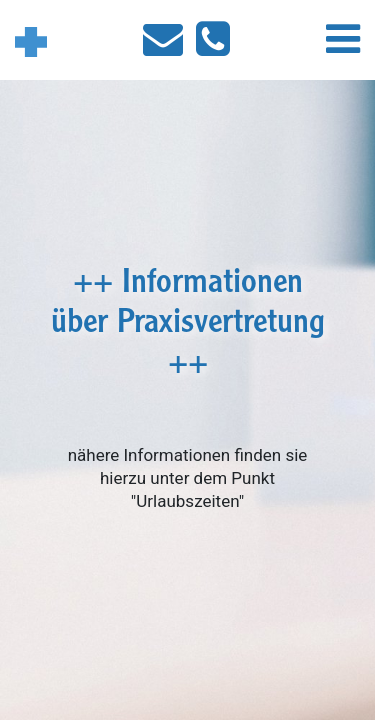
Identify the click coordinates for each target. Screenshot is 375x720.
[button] (343, 46)
